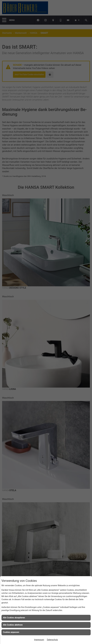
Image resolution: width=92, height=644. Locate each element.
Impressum (39, 640)
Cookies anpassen (11, 632)
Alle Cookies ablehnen (13, 625)
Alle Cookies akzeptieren (14, 618)
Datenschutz (52, 640)
